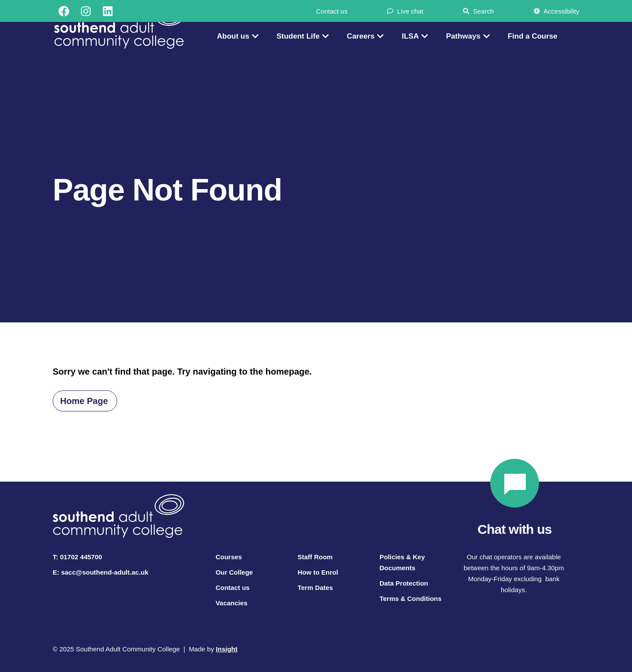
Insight (227, 649)
